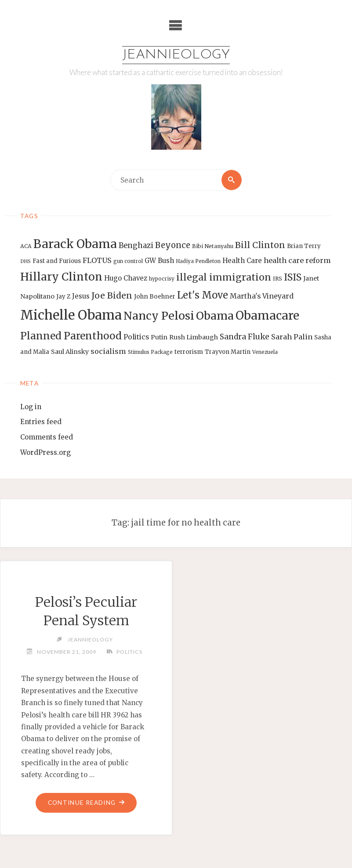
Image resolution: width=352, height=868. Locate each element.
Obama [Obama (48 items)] (215, 316)
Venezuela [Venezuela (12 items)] (265, 352)
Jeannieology (176, 55)
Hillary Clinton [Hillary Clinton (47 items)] (61, 277)
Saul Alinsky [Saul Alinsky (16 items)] (70, 352)
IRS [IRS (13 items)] (278, 279)
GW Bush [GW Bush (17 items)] (159, 261)
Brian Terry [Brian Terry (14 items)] (304, 246)
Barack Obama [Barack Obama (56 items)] (75, 244)
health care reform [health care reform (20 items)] (297, 260)
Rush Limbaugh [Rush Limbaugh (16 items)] (194, 337)
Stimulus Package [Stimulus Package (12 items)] (150, 352)
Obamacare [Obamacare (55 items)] (267, 315)
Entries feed (41, 422)
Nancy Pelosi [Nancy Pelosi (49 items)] (159, 316)
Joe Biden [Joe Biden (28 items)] (112, 295)
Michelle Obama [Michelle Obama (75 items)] (71, 315)
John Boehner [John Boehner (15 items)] (155, 297)
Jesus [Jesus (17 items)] (81, 296)
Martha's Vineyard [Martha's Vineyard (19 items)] (262, 296)
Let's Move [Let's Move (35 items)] (203, 295)
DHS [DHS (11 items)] (25, 261)
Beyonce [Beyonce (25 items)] (173, 245)
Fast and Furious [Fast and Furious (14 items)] (57, 261)
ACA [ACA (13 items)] (26, 246)
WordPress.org (45, 452)
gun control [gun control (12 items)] (128, 261)
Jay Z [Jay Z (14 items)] (63, 297)
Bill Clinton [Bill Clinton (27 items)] (260, 245)
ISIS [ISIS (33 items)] (293, 277)
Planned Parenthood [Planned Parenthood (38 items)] (71, 336)
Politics (130, 652)
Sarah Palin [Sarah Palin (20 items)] (292, 337)
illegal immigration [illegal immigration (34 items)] (224, 277)
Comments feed (47, 438)
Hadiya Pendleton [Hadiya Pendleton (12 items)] (198, 261)
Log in (31, 407)
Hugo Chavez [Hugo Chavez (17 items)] (126, 278)
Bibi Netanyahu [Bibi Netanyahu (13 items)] (213, 246)
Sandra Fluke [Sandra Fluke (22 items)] (245, 337)
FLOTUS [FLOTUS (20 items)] (97, 260)
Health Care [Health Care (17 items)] (242, 261)
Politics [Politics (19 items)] (136, 337)
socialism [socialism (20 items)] (108, 351)
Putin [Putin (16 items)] (159, 337)
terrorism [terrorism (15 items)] (189, 352)
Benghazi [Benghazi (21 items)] (136, 246)
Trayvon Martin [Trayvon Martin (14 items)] (228, 352)
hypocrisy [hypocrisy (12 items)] (162, 279)
